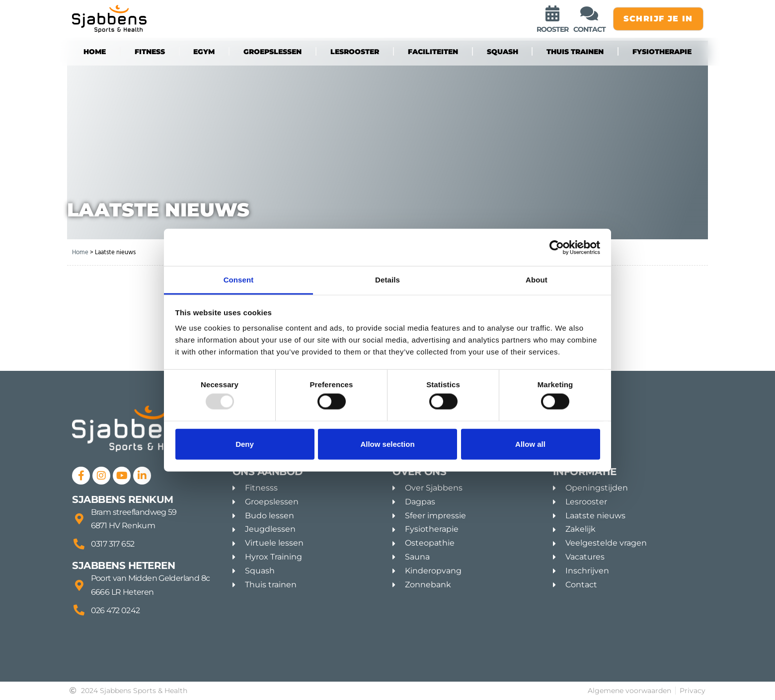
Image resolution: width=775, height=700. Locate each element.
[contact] (589, 13)
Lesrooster (355, 52)
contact (589, 29)
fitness (150, 52)
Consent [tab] (239, 280)
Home (95, 52)
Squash (503, 52)
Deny (245, 444)
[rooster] (552, 13)
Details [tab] (387, 280)
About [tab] (537, 280)
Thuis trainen (575, 52)
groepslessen (272, 52)
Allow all (530, 444)
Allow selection (387, 444)
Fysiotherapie (662, 52)
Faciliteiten (433, 52)
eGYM (204, 52)
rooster (552, 29)
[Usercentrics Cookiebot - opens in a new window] (557, 247)
